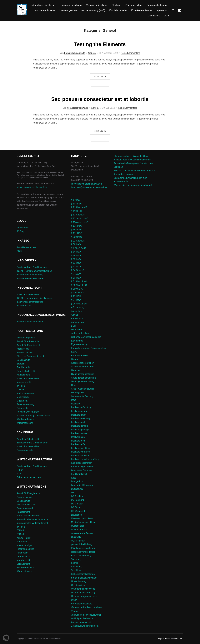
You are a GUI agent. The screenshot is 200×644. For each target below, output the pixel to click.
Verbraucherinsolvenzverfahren (86, 607)
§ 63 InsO (76, 267)
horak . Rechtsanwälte (28, 294)
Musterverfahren (79, 530)
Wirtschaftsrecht (25, 423)
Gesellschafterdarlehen (83, 363)
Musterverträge (24, 545)
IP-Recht (21, 386)
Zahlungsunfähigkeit (81, 622)
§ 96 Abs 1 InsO (79, 304)
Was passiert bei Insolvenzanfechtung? (133, 185)
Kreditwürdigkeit (79, 474)
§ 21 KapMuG (78, 241)
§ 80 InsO (76, 278)
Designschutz (23, 360)
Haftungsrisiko (78, 393)
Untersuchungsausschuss (84, 596)
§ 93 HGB (76, 296)
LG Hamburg (77, 500)
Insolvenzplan (78, 437)
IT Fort (20, 470)
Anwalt (74, 315)
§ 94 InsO (76, 300)
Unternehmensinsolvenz (44, 5)
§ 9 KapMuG (77, 293)
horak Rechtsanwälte (75, 53)
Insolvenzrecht (24, 305)
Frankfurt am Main (80, 355)
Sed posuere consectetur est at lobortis (100, 99)
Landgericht (77, 481)
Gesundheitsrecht (25, 508)
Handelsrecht (23, 375)
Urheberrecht (23, 556)
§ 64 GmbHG (78, 270)
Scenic (74, 563)
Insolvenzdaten (79, 415)
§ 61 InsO (76, 263)
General (92, 53)
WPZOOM (179, 639)
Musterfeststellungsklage (83, 522)
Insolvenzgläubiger (80, 430)
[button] (6, 638)
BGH (74, 326)
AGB (167, 16)
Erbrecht (21, 364)
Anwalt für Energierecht (28, 345)
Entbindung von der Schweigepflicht (89, 348)
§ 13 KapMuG (78, 215)
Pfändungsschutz (134, 5)
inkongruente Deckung (82, 396)
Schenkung (77, 567)
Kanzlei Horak (24, 538)
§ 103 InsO (77, 204)
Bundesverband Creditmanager (32, 267)
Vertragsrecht (23, 564)
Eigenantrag (77, 341)
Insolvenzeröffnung (80, 418)
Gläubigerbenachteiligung (84, 378)
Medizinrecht (23, 397)
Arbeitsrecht (23, 228)
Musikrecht (22, 401)
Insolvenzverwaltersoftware (30, 278)
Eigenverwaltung (79, 344)
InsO (73, 400)
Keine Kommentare (130, 53)
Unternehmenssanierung (83, 593)
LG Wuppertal (78, 511)
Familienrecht (23, 367)
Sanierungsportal (25, 450)
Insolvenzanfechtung (72, 5)
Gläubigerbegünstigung (83, 374)
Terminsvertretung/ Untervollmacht (34, 416)
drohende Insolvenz (81, 333)
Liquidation (76, 515)
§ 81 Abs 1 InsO (79, 281)
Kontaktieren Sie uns (142, 10)
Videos (75, 611)
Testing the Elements (100, 44)
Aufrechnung (77, 322)
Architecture (77, 318)
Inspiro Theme (164, 639)
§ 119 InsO (77, 211)
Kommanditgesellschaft (83, 467)
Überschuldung (79, 581)
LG (73, 493)
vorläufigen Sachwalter (82, 618)
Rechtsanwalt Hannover (28, 412)
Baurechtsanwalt (25, 353)
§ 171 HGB (77, 233)
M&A (19, 474)
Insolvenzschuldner (81, 448)
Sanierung (76, 559)
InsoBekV (76, 404)
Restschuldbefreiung (157, 5)
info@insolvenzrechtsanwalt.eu (32, 187)
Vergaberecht (23, 560)
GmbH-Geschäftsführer (83, 389)
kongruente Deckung (81, 470)
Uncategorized (78, 585)
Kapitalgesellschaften (82, 463)
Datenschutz (154, 16)
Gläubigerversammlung (83, 381)
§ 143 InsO (77, 230)
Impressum (161, 10)
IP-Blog (20, 231)
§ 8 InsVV (76, 274)
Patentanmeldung (25, 404)
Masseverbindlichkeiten (83, 518)
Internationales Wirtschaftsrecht (32, 519)
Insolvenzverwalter (80, 455)
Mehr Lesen (102, 76)
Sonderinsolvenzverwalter (84, 578)
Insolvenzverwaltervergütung (85, 459)
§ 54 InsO (76, 252)
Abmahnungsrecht (26, 338)
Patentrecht (22, 408)
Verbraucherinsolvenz (97, 5)
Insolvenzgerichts (80, 426)
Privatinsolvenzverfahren (83, 548)
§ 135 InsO (77, 226)
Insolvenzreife (78, 444)
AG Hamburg (78, 307)
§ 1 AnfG (75, 200)
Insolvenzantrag (79, 411)
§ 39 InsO (76, 244)
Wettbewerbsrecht (26, 419)
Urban (74, 600)
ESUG (74, 352)
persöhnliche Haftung (82, 544)
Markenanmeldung (26, 393)
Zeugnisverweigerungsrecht (85, 626)
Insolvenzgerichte (68, 10)
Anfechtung (77, 311)
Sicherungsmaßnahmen (83, 574)
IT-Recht (21, 390)
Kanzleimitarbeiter (118, 10)
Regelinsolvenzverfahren (83, 552)
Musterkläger (77, 526)
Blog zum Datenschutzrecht (30, 356)
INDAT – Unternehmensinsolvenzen (34, 271)
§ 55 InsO (76, 255)
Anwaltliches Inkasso (27, 247)
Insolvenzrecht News (45, 10)
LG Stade (76, 507)
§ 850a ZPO (77, 289)
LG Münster (77, 504)
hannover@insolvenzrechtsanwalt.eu (90, 187)
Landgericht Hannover (82, 485)
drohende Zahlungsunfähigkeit (86, 337)
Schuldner (76, 570)
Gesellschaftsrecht (26, 371)
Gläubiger (116, 5)
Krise (74, 478)
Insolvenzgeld (78, 422)
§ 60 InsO (76, 259)
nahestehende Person (82, 533)
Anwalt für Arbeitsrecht (28, 341)
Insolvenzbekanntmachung (30, 275)
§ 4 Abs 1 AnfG (79, 248)
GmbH (74, 385)
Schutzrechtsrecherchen (29, 477)
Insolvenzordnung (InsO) (93, 10)
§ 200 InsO (77, 237)
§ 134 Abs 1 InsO (80, 222)
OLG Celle (76, 537)
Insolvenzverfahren (80, 452)
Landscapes (77, 489)
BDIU (19, 251)
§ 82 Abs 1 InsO (79, 285)
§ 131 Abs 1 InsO (80, 218)
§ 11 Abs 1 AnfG (79, 207)
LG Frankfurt (77, 496)
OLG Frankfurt (78, 541)
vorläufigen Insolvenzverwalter (86, 615)
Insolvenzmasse (79, 433)
